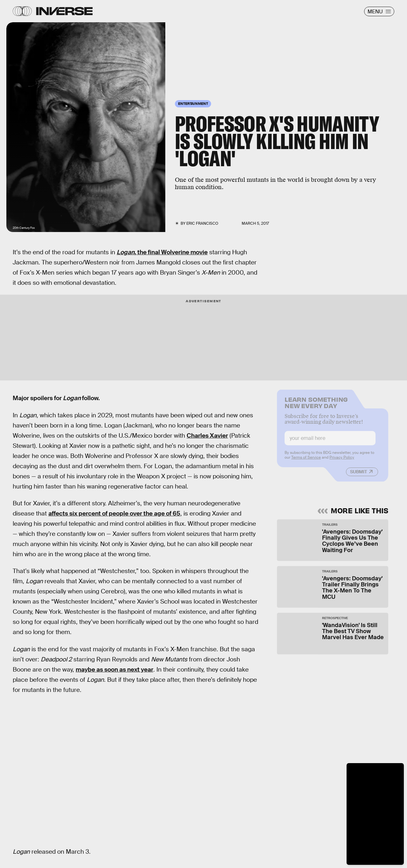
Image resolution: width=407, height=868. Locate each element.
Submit (359, 475)
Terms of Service (306, 461)
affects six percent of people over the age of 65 (114, 513)
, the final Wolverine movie (162, 252)
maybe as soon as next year (114, 670)
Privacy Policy (342, 461)
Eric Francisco (202, 223)
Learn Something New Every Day (316, 405)
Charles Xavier (207, 436)
